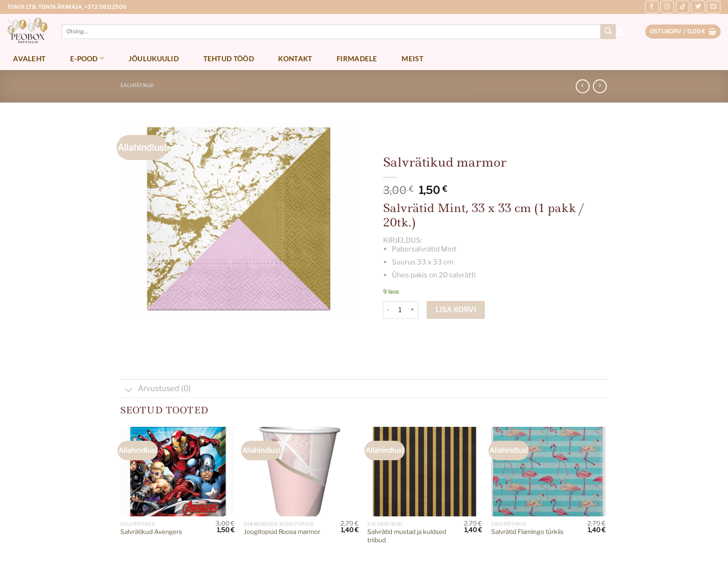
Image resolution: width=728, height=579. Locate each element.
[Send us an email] (713, 7)
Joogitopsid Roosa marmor (282, 532)
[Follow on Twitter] (698, 7)
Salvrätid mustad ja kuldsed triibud (407, 536)
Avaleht (29, 58)
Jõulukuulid (154, 58)
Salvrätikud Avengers (151, 532)
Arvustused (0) (156, 389)
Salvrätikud (137, 86)
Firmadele (357, 58)
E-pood (87, 58)
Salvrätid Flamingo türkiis (527, 532)
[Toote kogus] (400, 310)
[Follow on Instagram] (667, 7)
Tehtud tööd (229, 58)
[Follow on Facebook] (652, 7)
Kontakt (295, 58)
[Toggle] (129, 391)
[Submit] (608, 32)
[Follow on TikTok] (682, 7)
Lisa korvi (456, 310)
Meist (413, 58)
